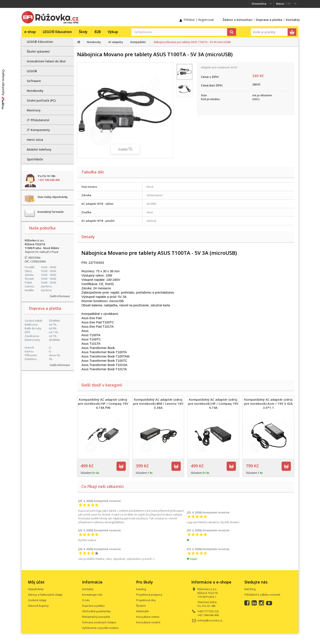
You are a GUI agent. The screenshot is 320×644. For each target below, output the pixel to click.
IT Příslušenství (38, 120)
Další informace (60, 296)
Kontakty (293, 20)
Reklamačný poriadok (96, 617)
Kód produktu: (210, 99)
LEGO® (32, 71)
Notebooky (35, 91)
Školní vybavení (38, 51)
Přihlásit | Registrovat (199, 20)
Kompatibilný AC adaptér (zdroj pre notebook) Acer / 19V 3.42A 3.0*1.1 (268, 403)
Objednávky (36, 589)
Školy (83, 32)
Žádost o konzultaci (238, 20)
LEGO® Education (57, 32)
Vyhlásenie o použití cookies (100, 628)
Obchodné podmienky (96, 611)
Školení (141, 606)
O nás (86, 600)
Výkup (113, 32)
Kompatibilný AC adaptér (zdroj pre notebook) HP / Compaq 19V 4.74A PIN (103, 403)
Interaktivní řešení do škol (46, 61)
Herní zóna (35, 140)
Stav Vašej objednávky (53, 197)
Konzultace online (148, 617)
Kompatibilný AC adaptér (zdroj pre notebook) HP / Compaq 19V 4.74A (213, 403)
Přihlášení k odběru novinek (262, 595)
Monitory (34, 110)
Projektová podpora (149, 595)
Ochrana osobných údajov (99, 622)
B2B (98, 32)
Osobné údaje (37, 600)
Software (34, 81)
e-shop (30, 32)
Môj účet (36, 582)
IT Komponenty (38, 130)
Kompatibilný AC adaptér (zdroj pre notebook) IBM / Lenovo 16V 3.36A (158, 403)
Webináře (143, 611)
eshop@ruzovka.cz (210, 620)
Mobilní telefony (39, 149)
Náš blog (250, 589)
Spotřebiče (35, 159)
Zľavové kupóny (38, 606)
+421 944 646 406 (49, 180)
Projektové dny (146, 600)
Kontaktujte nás (92, 595)
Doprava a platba (269, 20)
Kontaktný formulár (51, 212)
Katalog (141, 589)
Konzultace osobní (148, 622)
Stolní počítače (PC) (41, 100)
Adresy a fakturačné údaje (45, 595)
